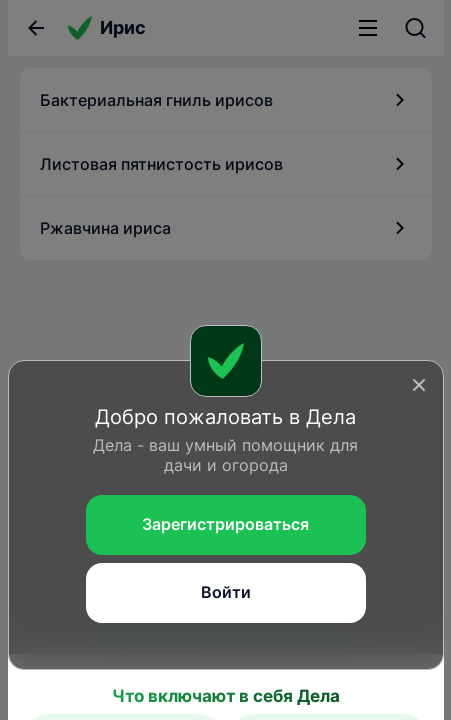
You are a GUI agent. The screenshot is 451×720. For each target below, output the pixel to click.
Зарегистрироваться (225, 524)
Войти (226, 592)
